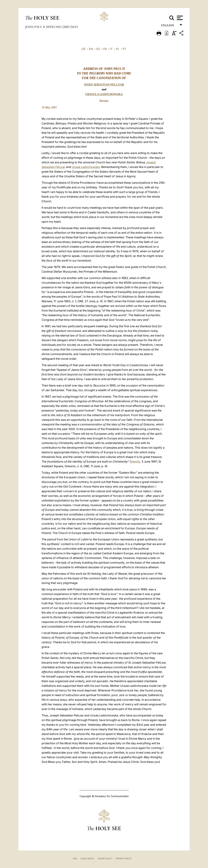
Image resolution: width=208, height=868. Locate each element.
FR (105, 49)
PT (125, 49)
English (169, 26)
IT (111, 49)
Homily (135, 461)
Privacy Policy (124, 859)
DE (84, 49)
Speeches (55, 27)
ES (98, 49)
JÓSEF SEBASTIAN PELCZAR (104, 85)
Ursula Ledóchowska (86, 167)
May (75, 27)
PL (118, 49)
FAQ (75, 859)
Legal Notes (87, 859)
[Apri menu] (179, 18)
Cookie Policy (105, 859)
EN (91, 49)
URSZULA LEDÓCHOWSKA (104, 94)
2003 (67, 27)
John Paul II (35, 27)
